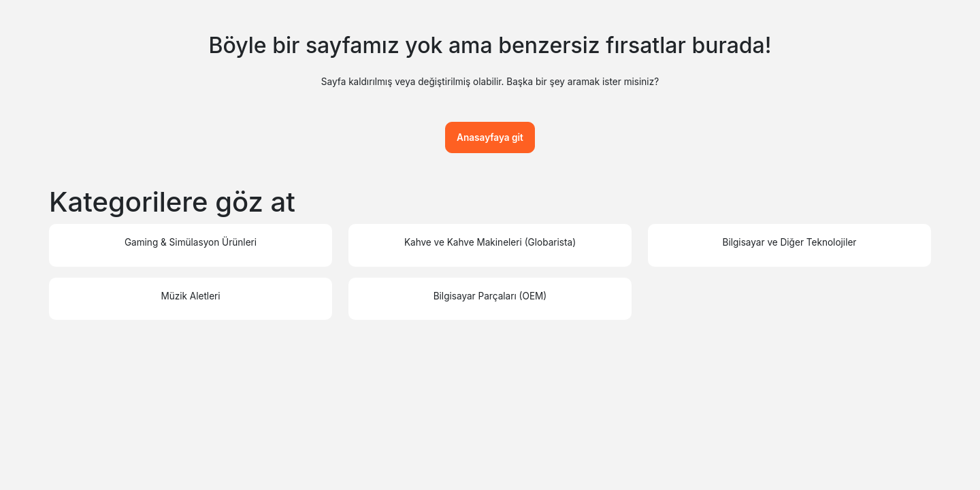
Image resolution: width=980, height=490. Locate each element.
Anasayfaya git (490, 137)
